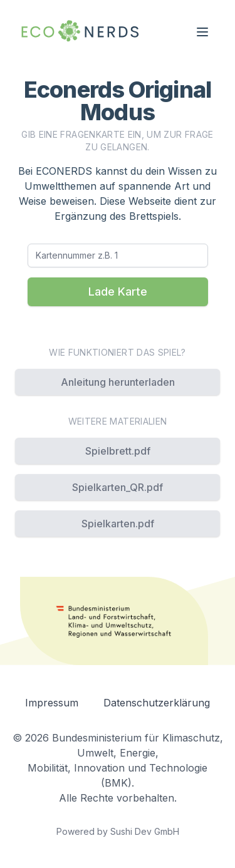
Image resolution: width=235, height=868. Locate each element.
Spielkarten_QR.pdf (118, 487)
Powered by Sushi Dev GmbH (118, 831)
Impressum (52, 703)
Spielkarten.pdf (118, 524)
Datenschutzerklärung (157, 703)
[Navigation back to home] (80, 32)
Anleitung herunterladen (118, 382)
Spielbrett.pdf (118, 451)
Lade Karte (118, 292)
